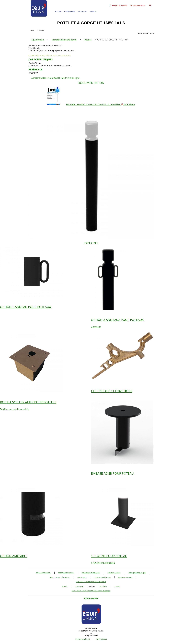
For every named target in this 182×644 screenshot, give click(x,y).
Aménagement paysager (137, 573)
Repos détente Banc (43, 573)
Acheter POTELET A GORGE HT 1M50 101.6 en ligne (55, 78)
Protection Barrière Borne (64, 40)
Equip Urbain (38, 40)
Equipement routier (125, 577)
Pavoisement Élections (103, 577)
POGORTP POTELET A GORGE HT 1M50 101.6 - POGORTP (101, 104)
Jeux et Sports (82, 577)
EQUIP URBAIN (102, 639)
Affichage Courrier (114, 573)
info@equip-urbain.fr (83, 639)
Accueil (64, 586)
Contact (117, 586)
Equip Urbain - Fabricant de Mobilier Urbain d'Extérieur (91, 591)
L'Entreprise (79, 586)
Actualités (103, 586)
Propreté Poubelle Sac (66, 573)
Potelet (88, 40)
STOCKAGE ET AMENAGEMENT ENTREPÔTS (91, 582)
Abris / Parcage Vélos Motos (59, 577)
